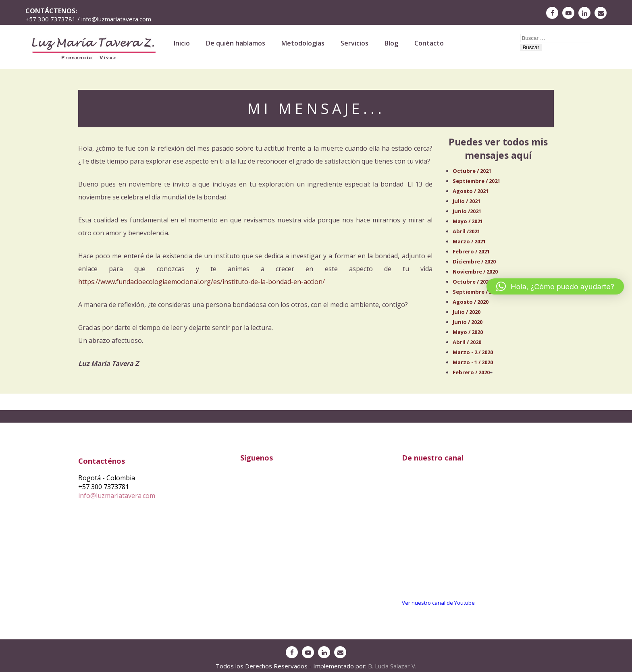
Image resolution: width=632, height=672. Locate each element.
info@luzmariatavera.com (117, 496)
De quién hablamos (236, 43)
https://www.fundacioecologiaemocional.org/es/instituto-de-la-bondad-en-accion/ (202, 282)
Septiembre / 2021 (476, 181)
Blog (391, 43)
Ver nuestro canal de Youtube (438, 603)
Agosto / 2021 (471, 191)
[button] (555, 286)
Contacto (429, 43)
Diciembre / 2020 (474, 261)
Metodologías (303, 43)
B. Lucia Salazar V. (392, 666)
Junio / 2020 (468, 322)
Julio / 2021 (467, 201)
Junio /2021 (467, 211)
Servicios (354, 43)
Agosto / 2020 (471, 302)
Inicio (182, 43)
